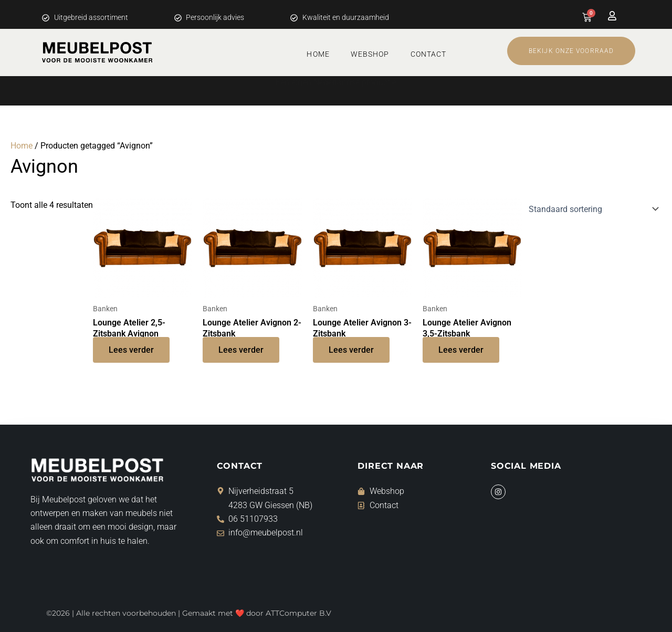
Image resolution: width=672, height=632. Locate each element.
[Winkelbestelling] (592, 209)
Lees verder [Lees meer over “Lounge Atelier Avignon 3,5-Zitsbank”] (461, 350)
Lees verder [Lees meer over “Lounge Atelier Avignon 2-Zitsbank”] (241, 350)
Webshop (370, 54)
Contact (429, 54)
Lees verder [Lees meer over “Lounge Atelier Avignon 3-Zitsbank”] (351, 350)
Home (318, 54)
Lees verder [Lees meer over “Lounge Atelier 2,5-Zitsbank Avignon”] (131, 350)
